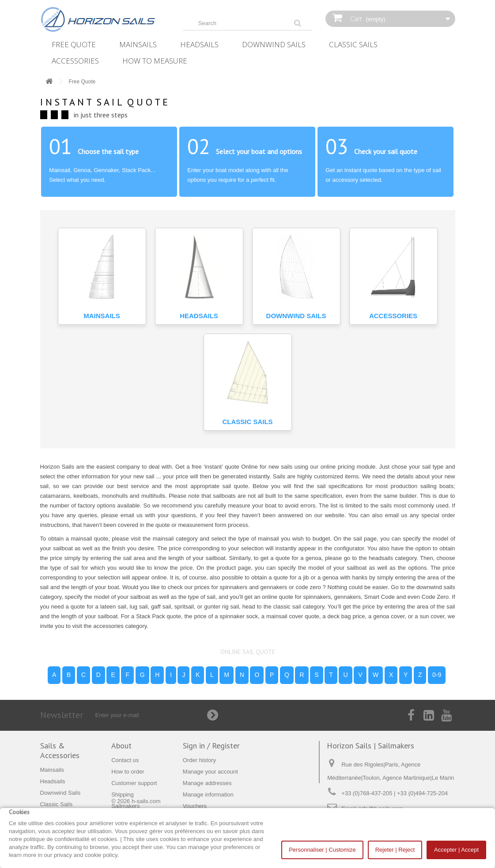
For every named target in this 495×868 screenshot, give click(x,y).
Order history (199, 760)
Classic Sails (353, 44)
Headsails (199, 44)
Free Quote (74, 44)
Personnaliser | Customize (322, 850)
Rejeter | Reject (395, 850)
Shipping (123, 795)
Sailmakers (125, 806)
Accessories (75, 61)
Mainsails (138, 44)
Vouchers (195, 806)
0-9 (437, 675)
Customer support (134, 783)
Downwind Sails (274, 44)
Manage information (208, 795)
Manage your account (210, 772)
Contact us (125, 760)
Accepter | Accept (456, 850)
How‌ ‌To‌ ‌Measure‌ (155, 61)
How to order (128, 772)
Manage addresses (207, 783)
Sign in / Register (211, 746)
